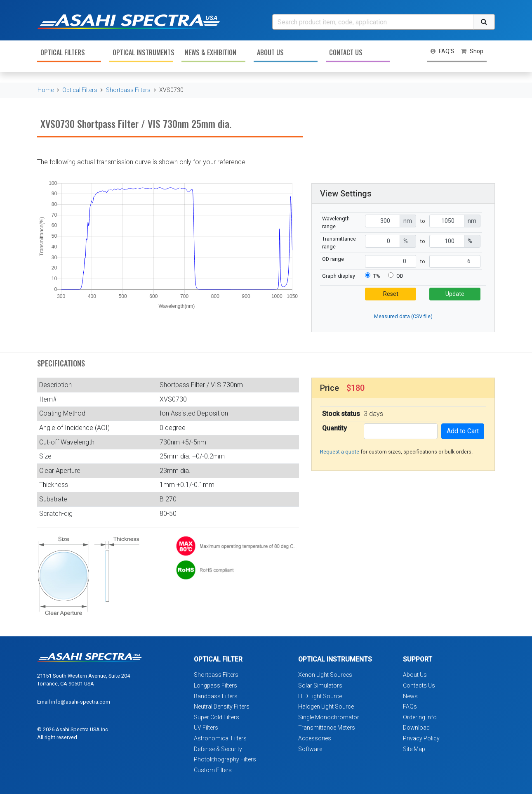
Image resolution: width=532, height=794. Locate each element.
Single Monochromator (329, 717)
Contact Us (346, 52)
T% (377, 276)
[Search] (373, 22)
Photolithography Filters (225, 759)
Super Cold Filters (217, 717)
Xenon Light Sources (325, 675)
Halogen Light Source (326, 707)
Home (46, 90)
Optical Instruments (143, 52)
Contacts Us (419, 685)
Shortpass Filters (128, 90)
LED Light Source (320, 696)
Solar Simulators (320, 685)
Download (416, 728)
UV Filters (206, 728)
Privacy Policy (421, 738)
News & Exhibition (211, 52)
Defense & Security (218, 749)
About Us (270, 52)
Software (310, 749)
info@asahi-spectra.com (81, 702)
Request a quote (340, 452)
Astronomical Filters (220, 738)
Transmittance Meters (327, 728)
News (410, 696)
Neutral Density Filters (222, 707)
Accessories (315, 738)
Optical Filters (63, 52)
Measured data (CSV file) (403, 316)
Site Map (414, 749)
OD (400, 276)
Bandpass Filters (216, 696)
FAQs (410, 707)
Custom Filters (213, 770)
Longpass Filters (215, 685)
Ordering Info (420, 717)
